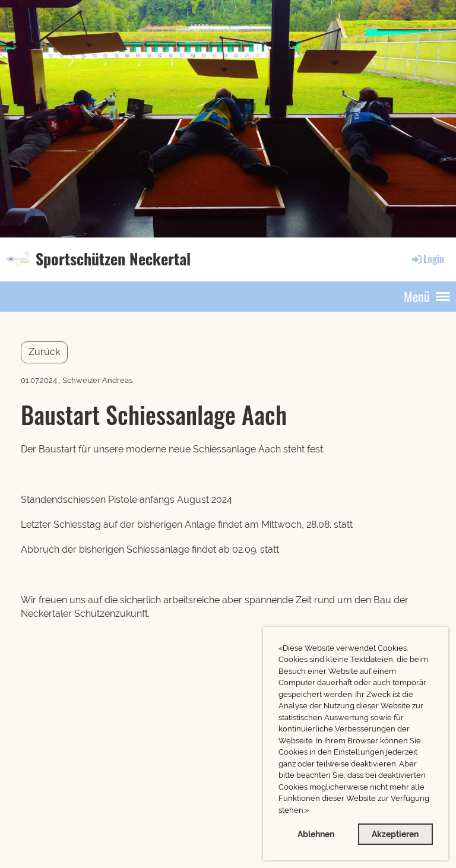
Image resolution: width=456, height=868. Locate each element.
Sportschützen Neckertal (113, 259)
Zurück (44, 352)
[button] (312, 811)
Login (427, 259)
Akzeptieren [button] (395, 834)
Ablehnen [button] (316, 834)
